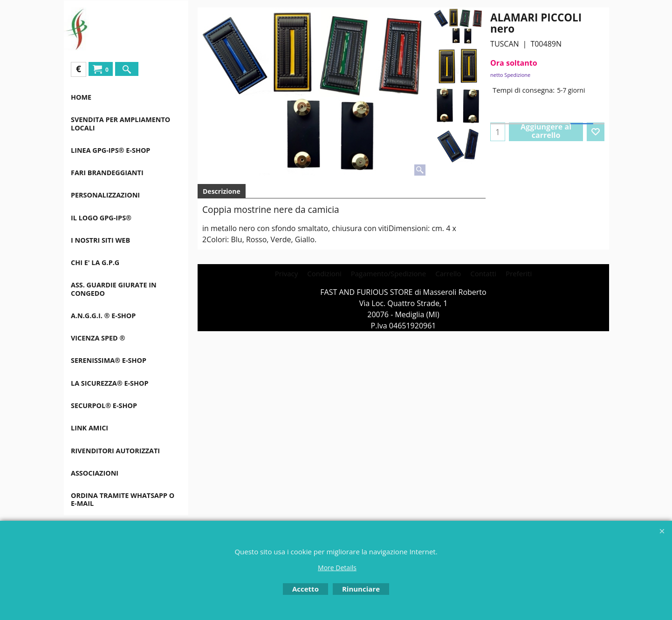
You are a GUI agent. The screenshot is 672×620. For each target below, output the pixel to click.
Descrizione (222, 191)
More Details (337, 568)
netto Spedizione (510, 75)
